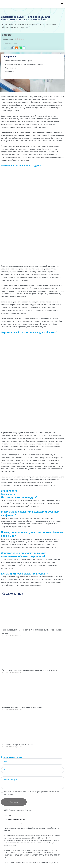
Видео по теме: (10, 68)
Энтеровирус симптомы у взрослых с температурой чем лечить (29, 670)
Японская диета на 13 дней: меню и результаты (22, 707)
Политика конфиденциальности (15, 820)
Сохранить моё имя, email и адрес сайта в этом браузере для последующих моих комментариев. (32, 793)
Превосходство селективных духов (18, 61)
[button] (13, 48)
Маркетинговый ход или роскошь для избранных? (24, 64)
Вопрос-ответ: (10, 72)
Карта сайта (8, 816)
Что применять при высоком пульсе (17, 745)
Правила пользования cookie (14, 824)
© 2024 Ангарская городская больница (18, 810)
